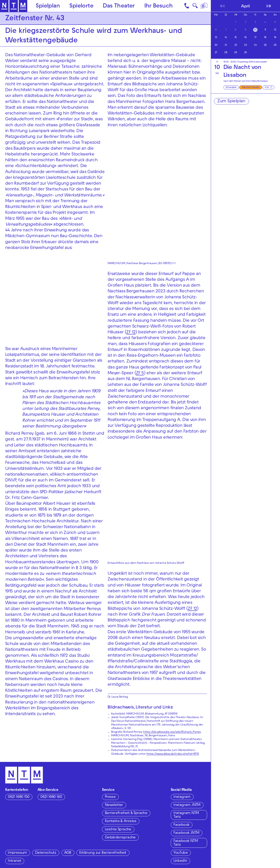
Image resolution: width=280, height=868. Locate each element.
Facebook (181, 825)
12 (275, 30)
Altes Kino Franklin (251, 87)
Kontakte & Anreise (121, 821)
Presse (110, 797)
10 (255, 30)
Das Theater (119, 6)
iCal (267, 87)
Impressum (17, 853)
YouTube (181, 853)
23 (245, 45)
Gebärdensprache (120, 838)
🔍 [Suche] (195, 7)
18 (265, 38)
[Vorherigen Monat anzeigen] (222, 6)
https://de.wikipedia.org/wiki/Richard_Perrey (172, 732)
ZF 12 (131, 333)
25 (265, 45)
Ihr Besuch (158, 6)
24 (255, 45)
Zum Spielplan (231, 102)
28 (226, 53)
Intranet (14, 861)
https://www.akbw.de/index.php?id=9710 (173, 754)
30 (246, 53)
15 (236, 38)
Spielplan (48, 6)
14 (226, 38)
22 (236, 45)
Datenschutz (46, 853)
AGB (68, 853)
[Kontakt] (187, 6)
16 (245, 38)
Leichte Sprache (118, 830)
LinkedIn (180, 861)
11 (265, 30)
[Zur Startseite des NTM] (14, 6)
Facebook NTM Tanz (186, 843)
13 (216, 38)
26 (275, 45)
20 (216, 45)
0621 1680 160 (51, 797)
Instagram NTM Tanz (186, 815)
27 (216, 53)
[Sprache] (205, 6)
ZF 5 (140, 374)
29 (236, 53)
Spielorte (81, 6)
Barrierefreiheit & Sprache (126, 813)
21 (226, 45)
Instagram (182, 797)
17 (255, 38)
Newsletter (114, 805)
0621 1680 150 (19, 797)
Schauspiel (231, 87)
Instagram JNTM (187, 805)
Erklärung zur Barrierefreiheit (103, 853)
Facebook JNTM (186, 833)
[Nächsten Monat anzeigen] (269, 6)
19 (275, 38)
